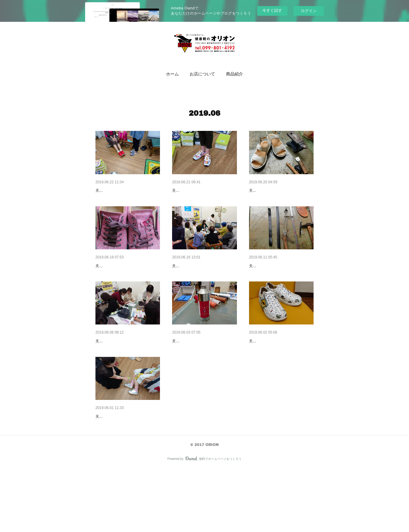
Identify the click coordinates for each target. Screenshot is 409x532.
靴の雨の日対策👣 (190, 373)
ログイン (309, 11)
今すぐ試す (272, 10)
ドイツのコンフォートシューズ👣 (128, 464)
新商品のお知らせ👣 (269, 373)
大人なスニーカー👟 (192, 191)
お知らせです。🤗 (113, 373)
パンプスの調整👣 (266, 281)
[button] (172, 74)
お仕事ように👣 (264, 191)
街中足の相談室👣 (190, 281)
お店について (202, 74)
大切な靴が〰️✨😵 (114, 281)
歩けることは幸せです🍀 (119, 191)
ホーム (172, 74)
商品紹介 (234, 74)
